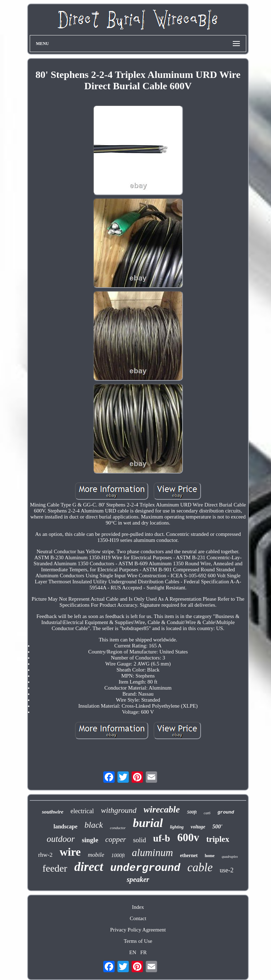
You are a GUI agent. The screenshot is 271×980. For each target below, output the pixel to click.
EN (133, 952)
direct (89, 867)
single (90, 840)
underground (145, 868)
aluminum (152, 852)
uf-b (162, 838)
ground (226, 812)
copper (116, 839)
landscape (65, 826)
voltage (198, 827)
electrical (82, 811)
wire (70, 852)
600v (188, 837)
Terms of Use (138, 941)
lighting (177, 827)
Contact (138, 918)
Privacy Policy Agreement (138, 930)
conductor (118, 828)
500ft (192, 812)
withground (119, 810)
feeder (55, 868)
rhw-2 (45, 855)
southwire (53, 812)
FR (143, 952)
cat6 (207, 813)
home (210, 856)
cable (200, 867)
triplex (218, 839)
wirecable (162, 809)
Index (138, 907)
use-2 (227, 870)
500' (217, 826)
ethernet (189, 856)
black (94, 825)
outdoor (61, 839)
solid (140, 840)
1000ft (118, 855)
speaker (138, 879)
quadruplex (230, 857)
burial (148, 823)
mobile (96, 855)
